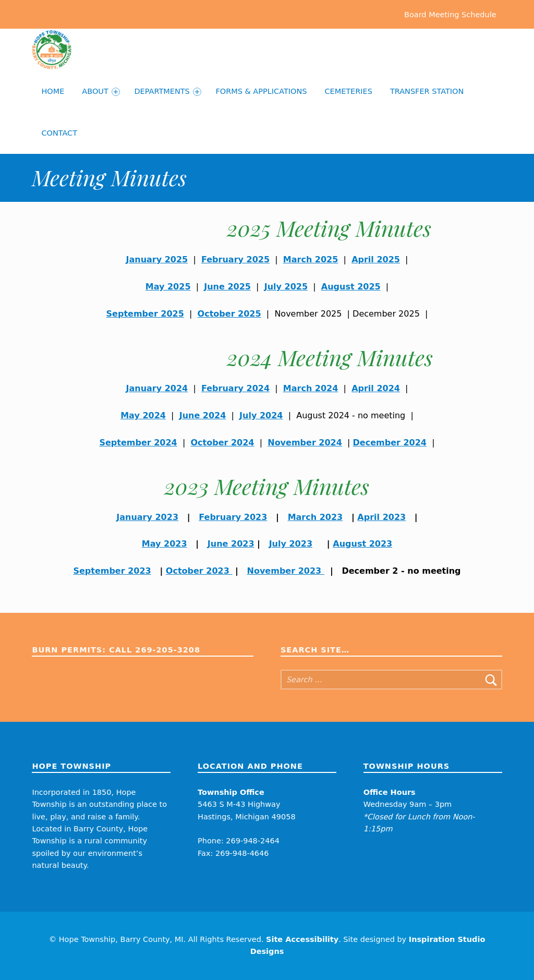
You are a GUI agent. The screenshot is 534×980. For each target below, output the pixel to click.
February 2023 (233, 517)
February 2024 (235, 388)
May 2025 (168, 287)
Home (53, 91)
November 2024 (305, 443)
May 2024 (143, 415)
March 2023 (315, 517)
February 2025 (235, 259)
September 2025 (145, 314)
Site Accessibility (302, 939)
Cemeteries (348, 91)
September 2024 (138, 443)
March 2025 (311, 259)
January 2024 (157, 388)
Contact (59, 133)
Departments (168, 92)
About (101, 92)
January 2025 (157, 259)
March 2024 (311, 388)
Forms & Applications (261, 91)
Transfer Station (427, 91)
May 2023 (165, 544)
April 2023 (381, 517)
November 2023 (286, 571)
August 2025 (351, 287)
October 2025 (229, 314)
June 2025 (227, 287)
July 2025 (286, 287)
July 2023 (291, 544)
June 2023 (231, 544)
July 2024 (261, 415)
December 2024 (390, 443)
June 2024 (203, 415)
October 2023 (199, 571)
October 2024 (222, 443)
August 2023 (362, 544)
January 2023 (147, 517)
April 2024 (376, 388)
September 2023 (112, 571)
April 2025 (376, 259)
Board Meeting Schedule (450, 14)
